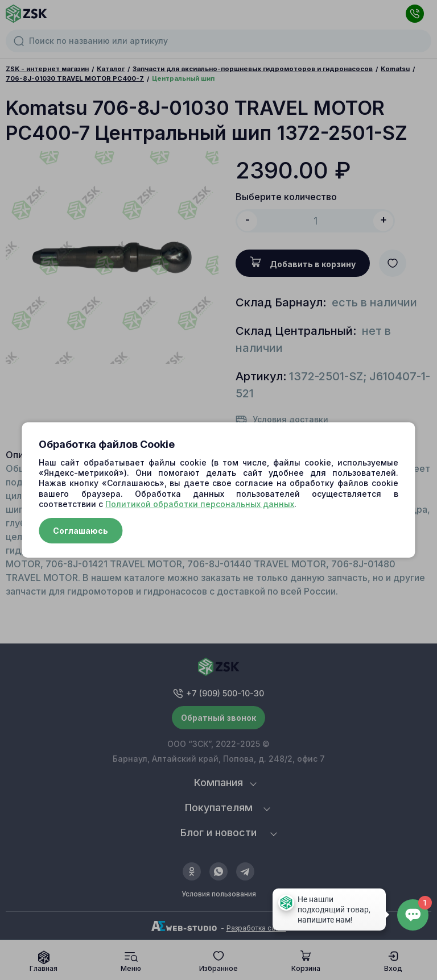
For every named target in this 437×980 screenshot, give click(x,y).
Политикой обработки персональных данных (200, 504)
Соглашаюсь (81, 531)
